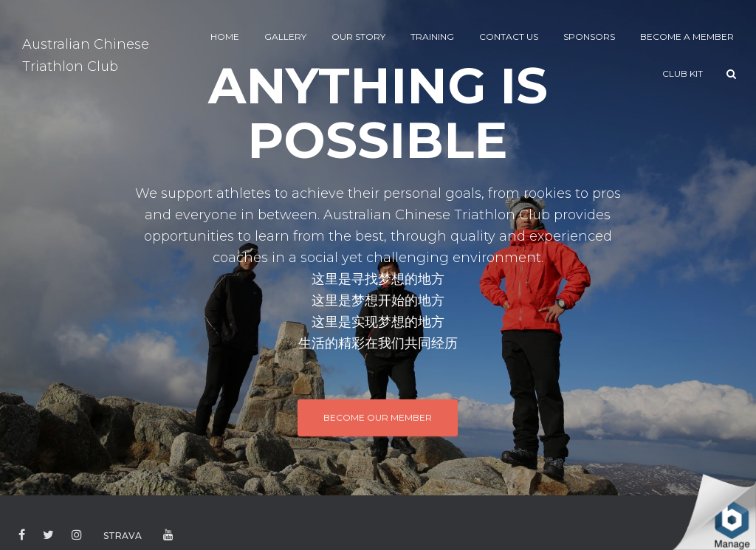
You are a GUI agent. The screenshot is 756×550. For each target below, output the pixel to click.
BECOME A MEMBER (687, 37)
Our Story (358, 37)
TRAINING (432, 37)
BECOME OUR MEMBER (378, 417)
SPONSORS (589, 37)
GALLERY (285, 37)
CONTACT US (509, 37)
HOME (225, 37)
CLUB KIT (683, 73)
